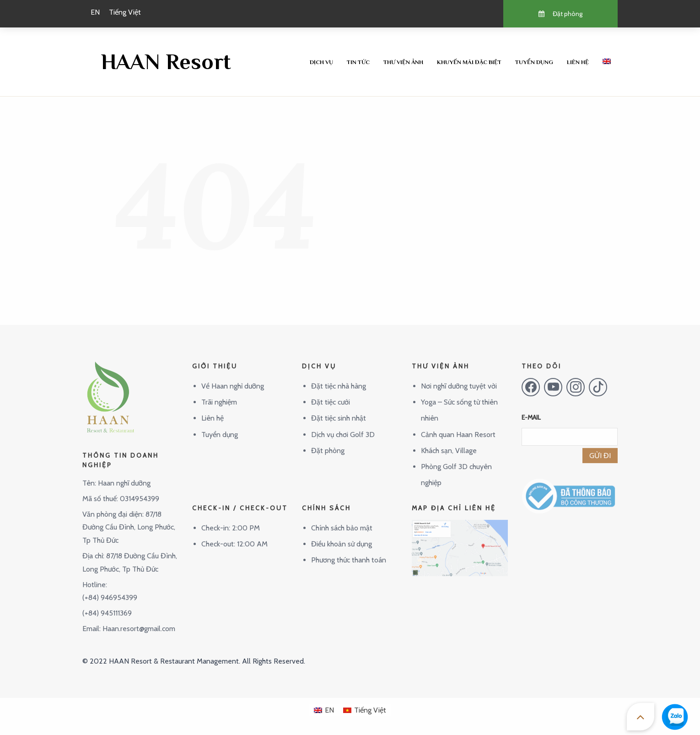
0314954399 (140, 491)
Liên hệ (578, 62)
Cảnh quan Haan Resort (458, 427)
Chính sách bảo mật (342, 520)
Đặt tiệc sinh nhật (339, 411)
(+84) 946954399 (110, 590)
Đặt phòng (328, 443)
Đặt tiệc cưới (331, 395)
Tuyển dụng (534, 62)
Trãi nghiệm (219, 395)
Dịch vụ (321, 62)
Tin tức (358, 62)
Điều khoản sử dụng (342, 537)
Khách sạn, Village (449, 443)
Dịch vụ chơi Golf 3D (343, 427)
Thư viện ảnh (403, 62)
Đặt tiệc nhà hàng (339, 378)
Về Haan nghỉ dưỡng (233, 378)
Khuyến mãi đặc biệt (469, 62)
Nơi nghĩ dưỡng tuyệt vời (459, 378)
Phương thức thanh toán (349, 553)
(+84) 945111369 (107, 606)
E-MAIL (531, 410)
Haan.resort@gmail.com (139, 621)
